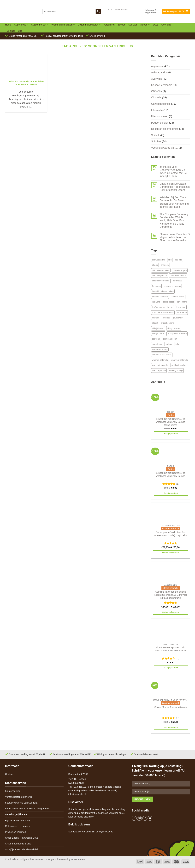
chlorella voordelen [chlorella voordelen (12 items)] (161, 281)
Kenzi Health (89, 832)
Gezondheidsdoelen (89, 25)
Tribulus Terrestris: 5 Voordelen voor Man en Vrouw (26, 83)
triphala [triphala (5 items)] (169, 344)
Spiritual (133, 25)
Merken (145, 25)
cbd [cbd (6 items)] (170, 260)
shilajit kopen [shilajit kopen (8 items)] (158, 328)
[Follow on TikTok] (145, 818)
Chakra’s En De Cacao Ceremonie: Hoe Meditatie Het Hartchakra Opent (175, 187)
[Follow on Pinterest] (150, 818)
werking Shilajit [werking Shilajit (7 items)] (176, 370)
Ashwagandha (159, 73)
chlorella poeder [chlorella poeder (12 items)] (160, 276)
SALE (156, 25)
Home (8, 25)
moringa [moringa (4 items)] (166, 318)
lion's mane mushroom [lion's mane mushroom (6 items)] (163, 307)
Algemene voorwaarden (18, 820)
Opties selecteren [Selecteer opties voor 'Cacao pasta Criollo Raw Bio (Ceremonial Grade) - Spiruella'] (171, 553)
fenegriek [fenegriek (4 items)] (157, 286)
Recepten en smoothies (165, 129)
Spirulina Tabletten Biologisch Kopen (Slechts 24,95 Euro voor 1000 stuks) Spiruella (171, 595)
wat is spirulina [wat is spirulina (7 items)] (159, 370)
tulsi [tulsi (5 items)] (177, 344)
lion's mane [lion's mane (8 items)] (182, 302)
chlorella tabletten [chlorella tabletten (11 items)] (178, 276)
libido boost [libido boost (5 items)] (168, 302)
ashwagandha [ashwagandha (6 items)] (159, 260)
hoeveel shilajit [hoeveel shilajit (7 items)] (178, 297)
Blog (20, 31)
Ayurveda (157, 79)
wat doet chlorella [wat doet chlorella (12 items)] (160, 365)
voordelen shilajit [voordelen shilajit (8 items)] (160, 349)
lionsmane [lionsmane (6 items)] (181, 307)
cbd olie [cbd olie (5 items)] (178, 260)
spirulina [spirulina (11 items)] (156, 339)
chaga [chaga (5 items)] (155, 265)
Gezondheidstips (161, 104)
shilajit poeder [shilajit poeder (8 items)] (174, 328)
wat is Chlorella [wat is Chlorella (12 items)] (179, 365)
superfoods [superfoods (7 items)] (157, 344)
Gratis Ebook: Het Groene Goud (22, 838)
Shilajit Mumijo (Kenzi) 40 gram (170, 707)
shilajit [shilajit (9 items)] (155, 323)
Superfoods (21, 25)
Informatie (157, 110)
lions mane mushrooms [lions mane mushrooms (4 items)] (163, 312)
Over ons (166, 25)
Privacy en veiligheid (16, 832)
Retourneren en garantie (18, 826)
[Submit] (98, 11)
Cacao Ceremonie (162, 85)
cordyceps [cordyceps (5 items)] (177, 281)
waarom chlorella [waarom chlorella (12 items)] (160, 360)
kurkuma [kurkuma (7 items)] (156, 302)
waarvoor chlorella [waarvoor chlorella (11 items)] (179, 360)
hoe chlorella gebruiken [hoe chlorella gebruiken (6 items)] (163, 291)
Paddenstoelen (160, 123)
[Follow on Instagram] (139, 818)
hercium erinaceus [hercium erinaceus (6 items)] (172, 286)
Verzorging (109, 25)
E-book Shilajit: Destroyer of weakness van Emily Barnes (171, 474)
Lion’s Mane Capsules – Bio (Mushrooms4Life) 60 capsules (171, 649)
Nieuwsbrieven (160, 116)
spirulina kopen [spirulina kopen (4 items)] (170, 339)
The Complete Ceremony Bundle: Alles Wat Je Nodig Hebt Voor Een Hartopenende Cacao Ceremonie (174, 221)
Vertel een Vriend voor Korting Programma (27, 809)
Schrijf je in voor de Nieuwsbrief (22, 849)
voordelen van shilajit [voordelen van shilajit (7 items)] (162, 355)
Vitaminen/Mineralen (63, 25)
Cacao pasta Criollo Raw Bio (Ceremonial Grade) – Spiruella (170, 534)
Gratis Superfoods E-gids (18, 844)
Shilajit (155, 135)
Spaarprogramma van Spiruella (21, 803)
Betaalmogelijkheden (16, 814)
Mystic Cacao (106, 832)
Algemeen (157, 66)
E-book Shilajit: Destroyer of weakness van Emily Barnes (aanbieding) (171, 422)
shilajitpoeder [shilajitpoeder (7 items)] (158, 333)
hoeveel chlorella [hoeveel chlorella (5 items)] (160, 297)
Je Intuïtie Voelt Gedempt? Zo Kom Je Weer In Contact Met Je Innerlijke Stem (173, 172)
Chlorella (156, 98)
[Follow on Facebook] (134, 818)
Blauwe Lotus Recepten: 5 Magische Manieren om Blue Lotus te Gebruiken (175, 237)
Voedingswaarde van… (165, 148)
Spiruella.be (75, 832)
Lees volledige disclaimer (81, 817)
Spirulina (156, 142)
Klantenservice (13, 791)
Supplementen (40, 25)
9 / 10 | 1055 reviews (118, 10)
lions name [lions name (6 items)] (182, 312)
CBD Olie (157, 91)
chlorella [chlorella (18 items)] (165, 265)
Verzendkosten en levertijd (19, 797)
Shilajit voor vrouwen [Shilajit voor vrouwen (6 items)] (177, 333)
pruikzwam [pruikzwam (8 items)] (178, 318)
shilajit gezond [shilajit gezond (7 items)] (168, 323)
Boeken (121, 25)
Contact (11, 31)
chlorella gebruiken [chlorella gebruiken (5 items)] (161, 270)
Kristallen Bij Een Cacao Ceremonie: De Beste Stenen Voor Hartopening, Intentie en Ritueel (174, 202)
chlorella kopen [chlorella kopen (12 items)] (180, 270)
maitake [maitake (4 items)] (156, 318)
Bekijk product (171, 434)
